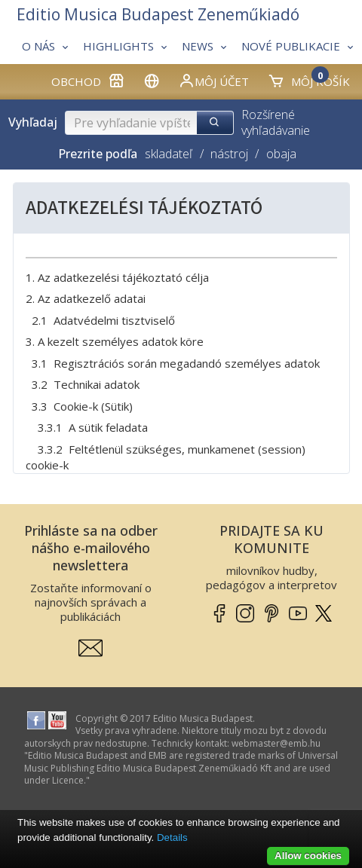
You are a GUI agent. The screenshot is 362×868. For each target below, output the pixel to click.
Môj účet (213, 81)
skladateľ (169, 154)
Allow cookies (308, 856)
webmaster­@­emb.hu (276, 743)
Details (172, 837)
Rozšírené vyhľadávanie (276, 122)
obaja (281, 154)
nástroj (229, 154)
